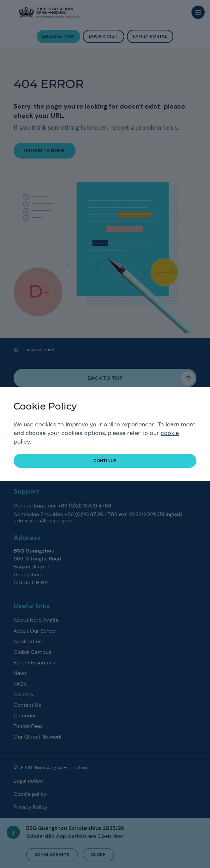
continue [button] (105, 461)
